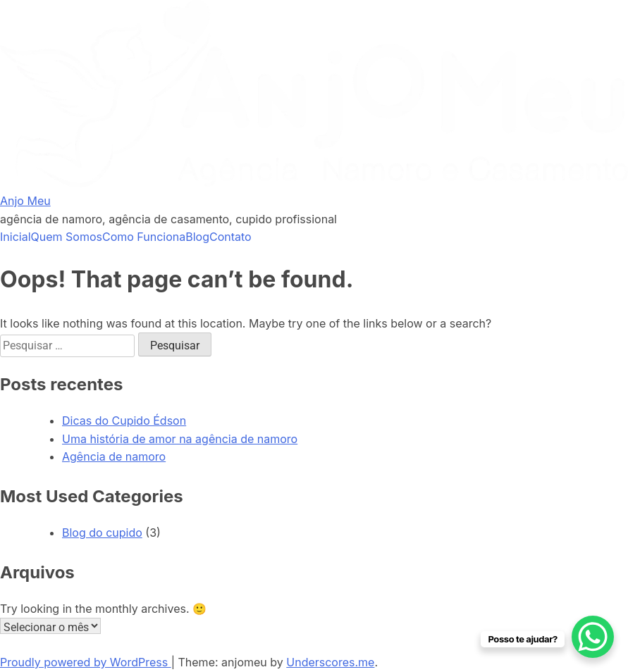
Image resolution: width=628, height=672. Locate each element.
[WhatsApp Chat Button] (593, 637)
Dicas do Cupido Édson (124, 421)
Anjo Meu (25, 201)
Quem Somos (67, 237)
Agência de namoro (114, 456)
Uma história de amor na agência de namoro (180, 439)
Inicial (16, 237)
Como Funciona (144, 237)
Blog (197, 237)
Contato (230, 237)
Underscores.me (330, 662)
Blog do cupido (102, 533)
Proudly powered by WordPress (86, 662)
